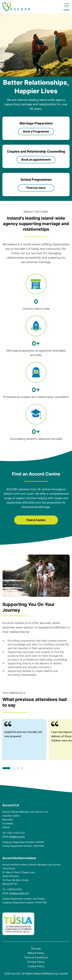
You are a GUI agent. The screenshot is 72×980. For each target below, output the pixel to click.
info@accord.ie (17, 837)
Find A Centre (36, 520)
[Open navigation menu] (67, 7)
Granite (63, 974)
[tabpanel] (24, 740)
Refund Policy (36, 953)
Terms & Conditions (36, 957)
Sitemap (36, 949)
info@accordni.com (19, 893)
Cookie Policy (36, 966)
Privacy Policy (36, 962)
